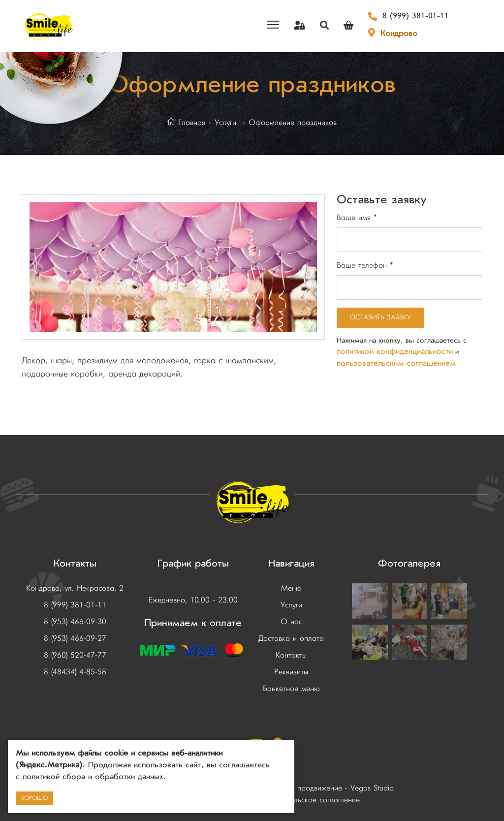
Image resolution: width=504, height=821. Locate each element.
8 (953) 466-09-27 (75, 639)
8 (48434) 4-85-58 (75, 672)
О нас (291, 622)
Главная (186, 123)
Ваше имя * (357, 218)
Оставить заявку (380, 318)
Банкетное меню (291, 689)
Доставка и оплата (291, 639)
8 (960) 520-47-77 (75, 656)
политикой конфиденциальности (395, 352)
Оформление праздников (293, 123)
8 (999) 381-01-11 (416, 17)
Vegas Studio (372, 789)
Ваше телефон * (365, 266)
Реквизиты (291, 672)
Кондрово (399, 34)
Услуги (225, 123)
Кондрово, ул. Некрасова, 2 (75, 589)
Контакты (291, 656)
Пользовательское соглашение (307, 800)
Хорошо (34, 798)
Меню (291, 589)
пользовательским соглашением (396, 364)
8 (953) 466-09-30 (75, 622)
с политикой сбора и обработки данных (90, 778)
